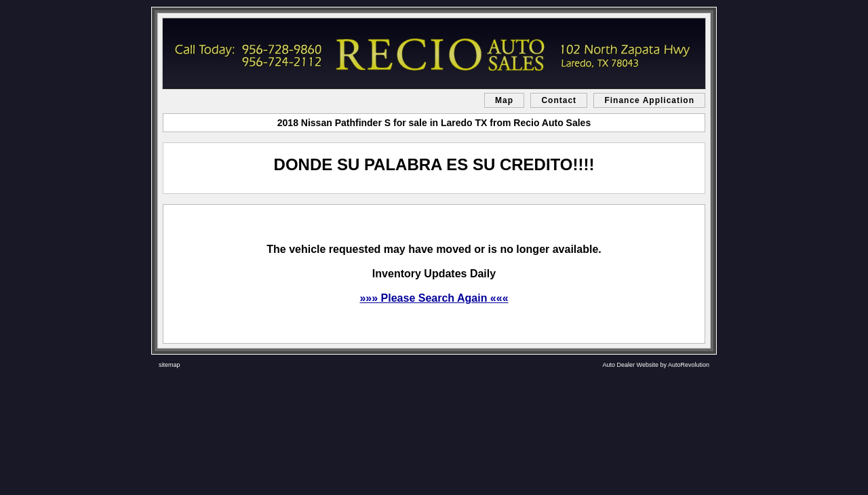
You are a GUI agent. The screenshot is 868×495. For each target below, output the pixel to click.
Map (504, 100)
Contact (559, 100)
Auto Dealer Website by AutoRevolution (656, 365)
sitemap (170, 365)
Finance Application (649, 100)
